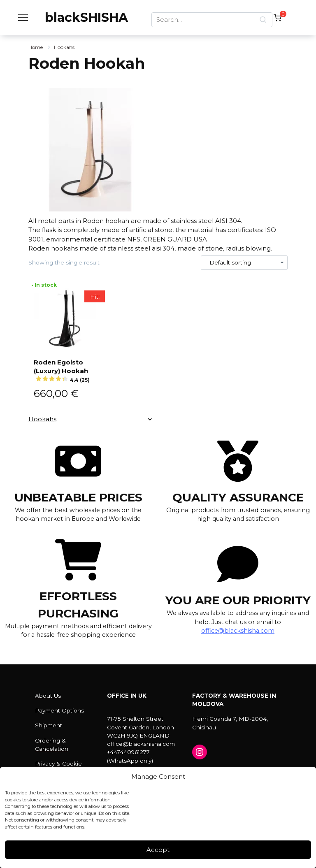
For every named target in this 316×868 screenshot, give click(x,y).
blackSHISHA (86, 17)
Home (36, 47)
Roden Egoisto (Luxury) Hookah (66, 370)
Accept (158, 850)
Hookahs (64, 47)
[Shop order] (244, 263)
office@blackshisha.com (238, 631)
